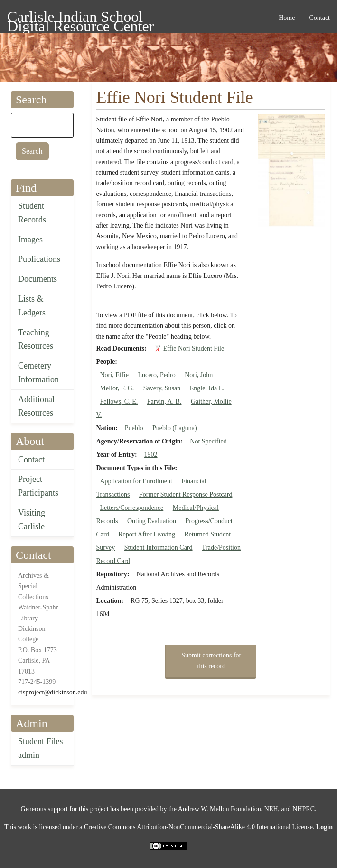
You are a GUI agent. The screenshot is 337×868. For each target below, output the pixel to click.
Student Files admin (41, 748)
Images (30, 240)
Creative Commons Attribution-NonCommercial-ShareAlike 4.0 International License (198, 827)
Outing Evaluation (152, 521)
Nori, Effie (114, 375)
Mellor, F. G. (117, 388)
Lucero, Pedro (156, 375)
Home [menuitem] (287, 18)
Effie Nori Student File (194, 348)
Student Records (32, 213)
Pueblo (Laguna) (175, 428)
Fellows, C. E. (119, 402)
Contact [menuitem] (319, 18)
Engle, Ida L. (207, 388)
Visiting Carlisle (32, 520)
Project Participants (38, 486)
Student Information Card (159, 548)
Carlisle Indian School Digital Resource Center (80, 18)
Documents (37, 279)
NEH (271, 809)
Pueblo (134, 428)
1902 (151, 455)
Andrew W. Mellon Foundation (220, 809)
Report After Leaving (147, 534)
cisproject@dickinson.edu (52, 692)
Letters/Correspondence (132, 508)
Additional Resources (36, 406)
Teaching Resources (36, 339)
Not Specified (208, 441)
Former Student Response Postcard (186, 494)
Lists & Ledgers (32, 306)
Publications (39, 259)
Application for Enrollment (136, 481)
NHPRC (304, 809)
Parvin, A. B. (164, 402)
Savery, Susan (162, 388)
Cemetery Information (38, 373)
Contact (31, 460)
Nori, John (199, 375)
